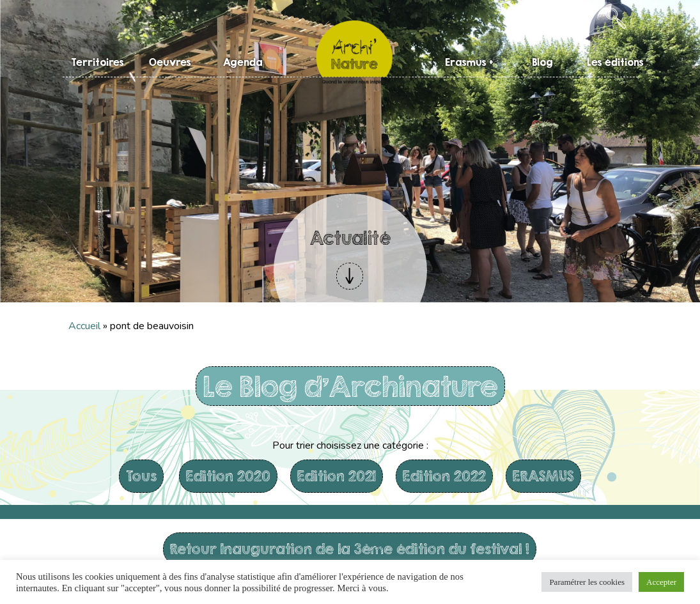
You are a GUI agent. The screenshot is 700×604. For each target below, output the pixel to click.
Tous (141, 476)
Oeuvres (170, 62)
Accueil (84, 326)
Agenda (243, 62)
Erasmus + (469, 62)
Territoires (97, 62)
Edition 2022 (444, 476)
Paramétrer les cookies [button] (587, 582)
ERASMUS (543, 476)
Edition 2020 (228, 476)
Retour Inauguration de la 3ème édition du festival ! (350, 549)
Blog (542, 62)
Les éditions (615, 62)
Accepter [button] (661, 582)
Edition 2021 (337, 476)
